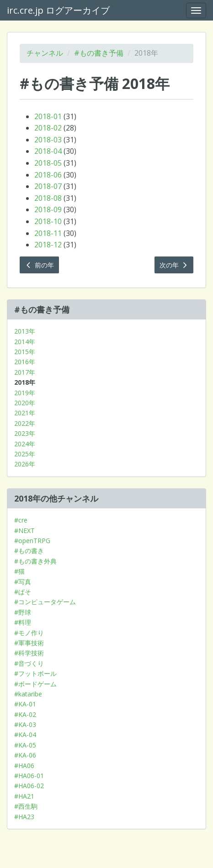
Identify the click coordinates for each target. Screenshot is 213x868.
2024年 (25, 444)
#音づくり (29, 663)
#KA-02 (25, 714)
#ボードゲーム (35, 684)
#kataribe (28, 694)
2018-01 (48, 116)
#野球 (23, 612)
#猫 (19, 571)
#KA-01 (25, 704)
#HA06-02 (29, 786)
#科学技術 (29, 653)
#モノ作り (29, 633)
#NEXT (24, 531)
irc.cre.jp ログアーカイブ (58, 10)
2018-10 (48, 221)
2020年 (25, 403)
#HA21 (24, 796)
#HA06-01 (29, 776)
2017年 (25, 372)
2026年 (25, 464)
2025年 (25, 454)
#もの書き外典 (35, 561)
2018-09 (48, 209)
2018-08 (48, 198)
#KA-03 (25, 724)
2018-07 (48, 186)
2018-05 (48, 163)
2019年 (25, 393)
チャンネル (45, 53)
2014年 (25, 342)
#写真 (23, 582)
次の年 (174, 265)
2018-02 (48, 128)
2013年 (25, 331)
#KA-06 (25, 755)
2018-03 (48, 140)
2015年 (25, 352)
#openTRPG (32, 541)
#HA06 (24, 766)
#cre (21, 520)
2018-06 (48, 175)
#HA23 (24, 817)
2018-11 (48, 233)
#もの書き (29, 551)
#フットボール (35, 673)
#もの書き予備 (99, 53)
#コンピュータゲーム (45, 602)
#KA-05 (25, 745)
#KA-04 (25, 735)
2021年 (25, 413)
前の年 (39, 265)
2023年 (25, 433)
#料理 (23, 622)
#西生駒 (26, 806)
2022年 (25, 423)
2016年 (25, 362)
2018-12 (48, 245)
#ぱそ (23, 592)
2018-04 (48, 151)
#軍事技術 (29, 643)
